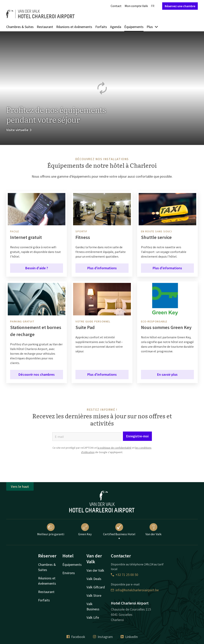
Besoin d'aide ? (37, 268)
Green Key (85, 530)
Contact (116, 6)
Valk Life (93, 617)
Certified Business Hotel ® (119, 532)
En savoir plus (167, 374)
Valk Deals (94, 579)
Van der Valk (153, 530)
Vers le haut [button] (20, 487)
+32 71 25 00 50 (124, 575)
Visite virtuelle (19, 130)
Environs (69, 573)
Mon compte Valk (136, 6)
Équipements (134, 27)
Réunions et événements (74, 27)
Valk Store (94, 595)
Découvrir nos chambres (37, 374)
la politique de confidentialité (114, 448)
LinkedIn (129, 637)
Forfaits (101, 27)
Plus (152, 27)
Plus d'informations (102, 268)
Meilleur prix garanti (51, 530)
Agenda (116, 27)
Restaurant (45, 27)
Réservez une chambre (180, 6)
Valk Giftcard (96, 587)
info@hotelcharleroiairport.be (135, 590)
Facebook (76, 637)
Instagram (103, 637)
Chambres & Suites (20, 27)
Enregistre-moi (137, 436)
